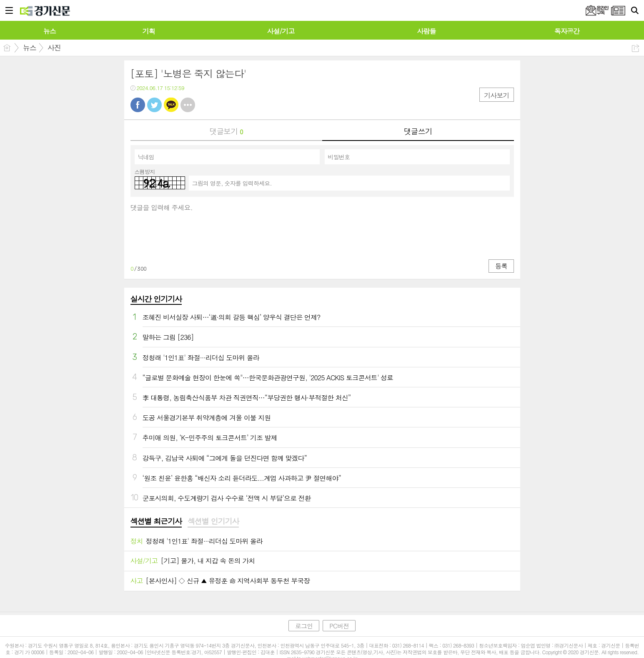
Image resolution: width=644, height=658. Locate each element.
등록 (501, 266)
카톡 (171, 105)
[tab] (156, 522)
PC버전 (339, 626)
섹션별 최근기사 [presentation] (156, 521)
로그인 (304, 626)
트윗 (154, 105)
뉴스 (30, 48)
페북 (138, 105)
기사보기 (496, 95)
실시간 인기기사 (156, 299)
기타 (188, 105)
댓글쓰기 (418, 131)
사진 (54, 48)
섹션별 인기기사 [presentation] (213, 521)
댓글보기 (226, 131)
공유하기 (635, 48)
